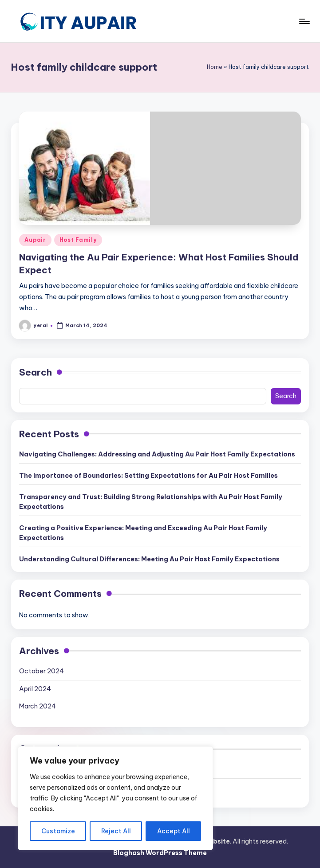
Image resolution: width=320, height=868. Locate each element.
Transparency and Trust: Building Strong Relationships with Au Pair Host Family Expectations (151, 502)
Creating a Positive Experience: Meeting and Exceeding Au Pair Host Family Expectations (143, 533)
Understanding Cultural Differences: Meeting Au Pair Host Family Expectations (149, 559)
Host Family (78, 240)
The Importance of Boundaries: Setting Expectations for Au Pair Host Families (148, 476)
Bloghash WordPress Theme (160, 853)
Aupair (35, 240)
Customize (58, 831)
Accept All (174, 831)
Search (36, 372)
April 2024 (35, 689)
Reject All (116, 831)
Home (215, 67)
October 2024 (41, 671)
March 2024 (38, 706)
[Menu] (304, 21)
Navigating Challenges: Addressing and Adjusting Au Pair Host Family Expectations (157, 454)
